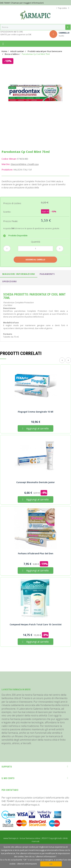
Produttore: (7, 170)
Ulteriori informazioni (27, 864)
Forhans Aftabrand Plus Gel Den (36, 554)
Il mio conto (8, 778)
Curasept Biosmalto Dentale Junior (35, 482)
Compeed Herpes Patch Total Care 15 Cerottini (36, 625)
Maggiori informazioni (19, 274)
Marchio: (6, 164)
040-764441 (5, 3)
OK (51, 864)
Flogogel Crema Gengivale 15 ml (35, 412)
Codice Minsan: (9, 159)
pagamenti (47, 274)
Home (4, 51)
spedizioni (10, 281)
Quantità (36, 242)
